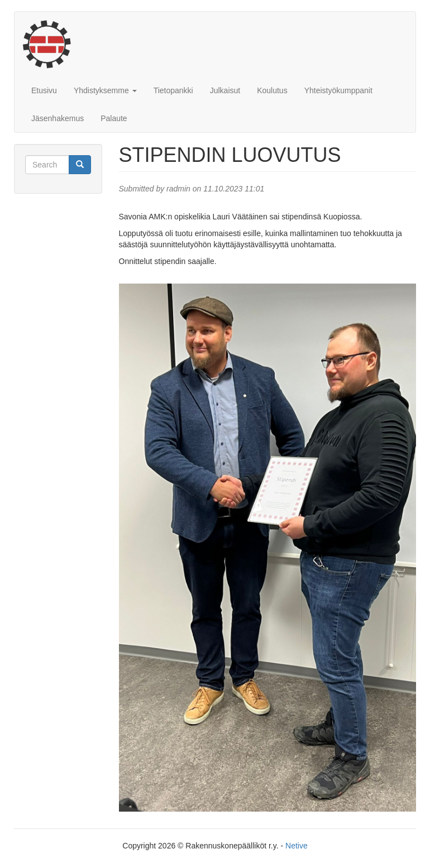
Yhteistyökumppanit (338, 90)
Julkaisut (225, 90)
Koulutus (272, 90)
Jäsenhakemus (58, 118)
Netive (297, 846)
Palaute (114, 118)
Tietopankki (173, 90)
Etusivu (44, 90)
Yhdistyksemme (105, 90)
